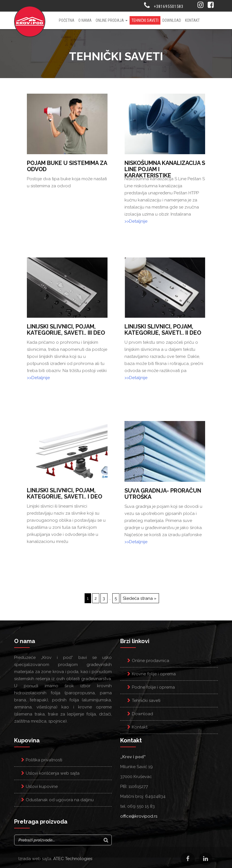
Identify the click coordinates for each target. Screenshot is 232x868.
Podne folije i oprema (153, 687)
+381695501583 (169, 7)
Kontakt (192, 20)
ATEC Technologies (73, 859)
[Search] (106, 840)
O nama (85, 20)
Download (172, 20)
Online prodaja (112, 20)
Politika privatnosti (44, 760)
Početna (67, 20)
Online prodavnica (151, 661)
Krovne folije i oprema (154, 674)
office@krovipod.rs (139, 816)
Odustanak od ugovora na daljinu (60, 800)
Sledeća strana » (140, 598)
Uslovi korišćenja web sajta (53, 773)
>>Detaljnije (136, 221)
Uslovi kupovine (42, 787)
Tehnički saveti (145, 20)
